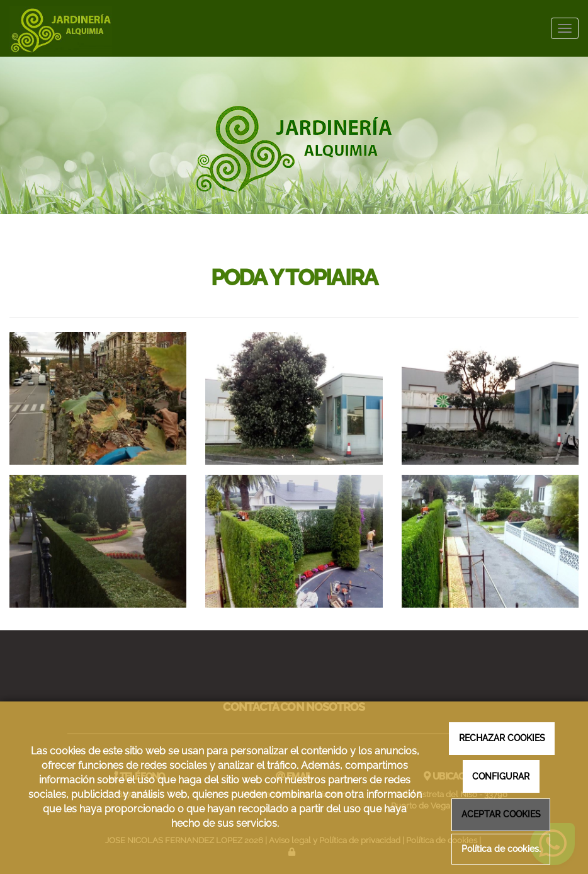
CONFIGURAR (501, 776)
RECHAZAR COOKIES (502, 738)
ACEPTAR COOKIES (501, 814)
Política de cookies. (501, 849)
